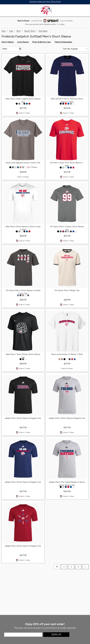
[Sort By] (75, 49)
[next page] (85, 567)
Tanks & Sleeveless (63, 42)
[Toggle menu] (4, 10)
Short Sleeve (8, 42)
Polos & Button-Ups (41, 42)
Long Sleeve (23, 42)
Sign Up (56, 635)
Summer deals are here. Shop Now (45, 1)
